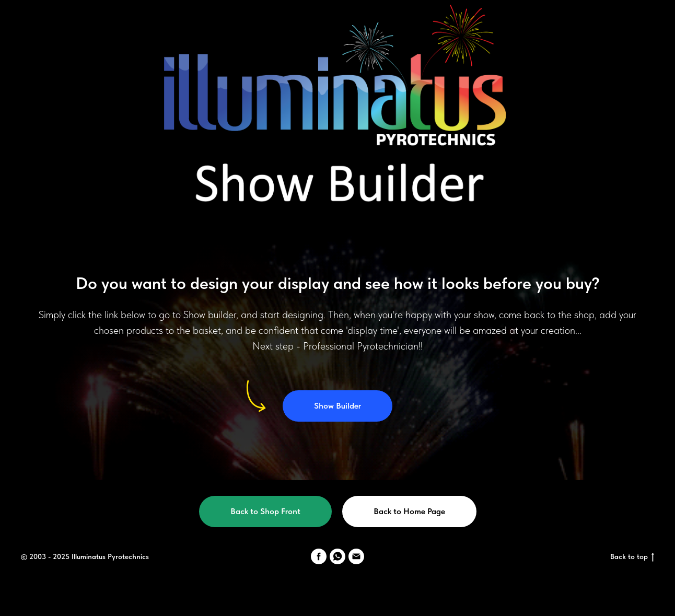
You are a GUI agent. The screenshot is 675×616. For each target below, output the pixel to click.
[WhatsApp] (337, 556)
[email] (356, 556)
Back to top (632, 557)
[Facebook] (319, 556)
